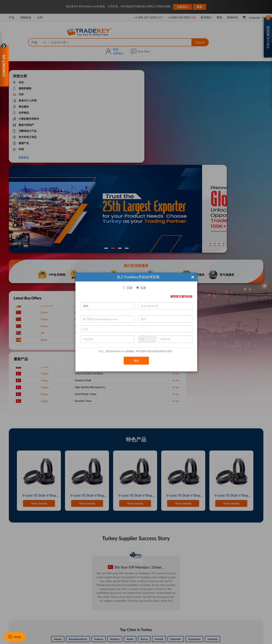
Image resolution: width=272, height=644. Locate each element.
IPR (138, 351)
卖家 (143, 288)
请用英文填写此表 (181, 296)
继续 (136, 361)
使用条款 (130, 351)
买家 (130, 288)
